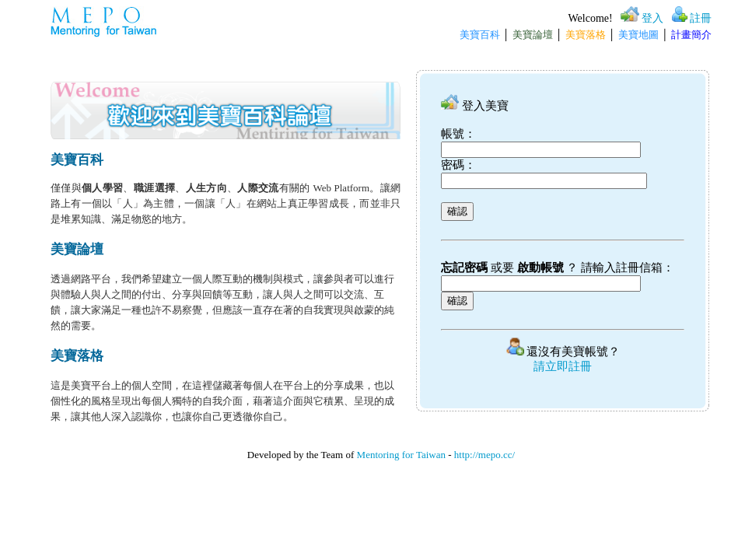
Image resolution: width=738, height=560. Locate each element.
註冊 (701, 18)
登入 (652, 18)
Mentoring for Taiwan (401, 455)
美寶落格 (586, 35)
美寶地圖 (638, 35)
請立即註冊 (563, 366)
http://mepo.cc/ (484, 455)
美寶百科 (480, 35)
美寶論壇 (533, 35)
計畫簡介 (691, 35)
